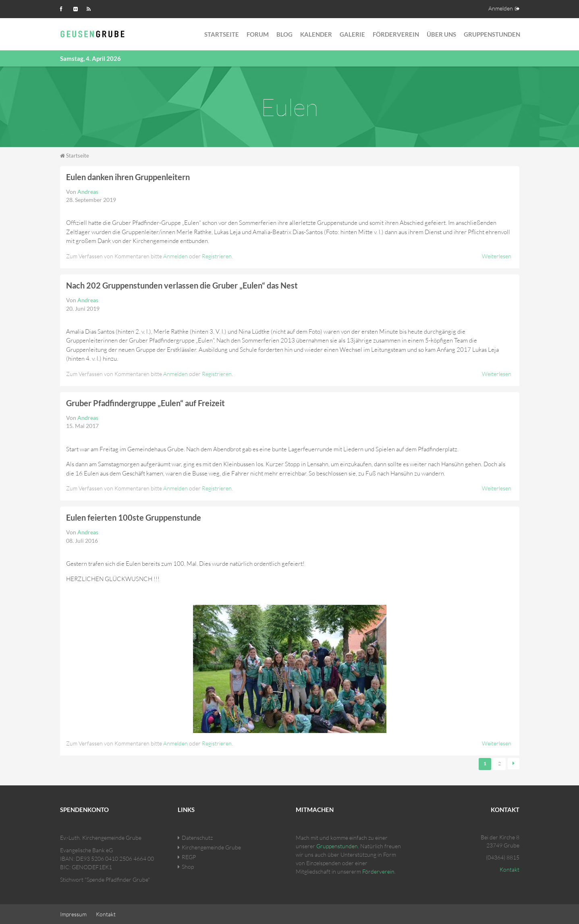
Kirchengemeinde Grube (211, 847)
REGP (189, 857)
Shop (188, 866)
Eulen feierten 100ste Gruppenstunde (134, 517)
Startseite (222, 34)
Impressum (73, 914)
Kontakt (509, 869)
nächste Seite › (514, 764)
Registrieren (217, 256)
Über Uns (441, 34)
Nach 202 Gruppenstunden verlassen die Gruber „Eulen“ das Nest (182, 285)
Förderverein (396, 34)
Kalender (316, 34)
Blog (284, 34)
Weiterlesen (497, 256)
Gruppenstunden (492, 34)
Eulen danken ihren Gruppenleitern (128, 177)
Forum (258, 34)
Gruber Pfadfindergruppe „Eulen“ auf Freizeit (145, 403)
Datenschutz (197, 837)
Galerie (352, 34)
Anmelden (501, 8)
